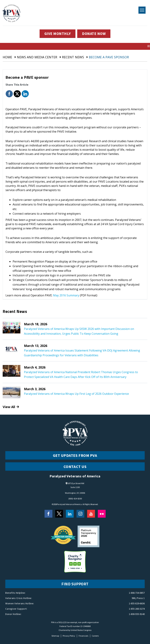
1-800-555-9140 (137, 614)
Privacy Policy (69, 636)
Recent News (73, 57)
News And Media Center (37, 57)
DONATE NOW (94, 34)
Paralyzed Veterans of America (69, 504)
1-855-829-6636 (137, 603)
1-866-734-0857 (137, 593)
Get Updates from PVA (75, 455)
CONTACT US (75, 467)
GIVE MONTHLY (57, 34)
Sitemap (55, 636)
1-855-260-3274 (137, 609)
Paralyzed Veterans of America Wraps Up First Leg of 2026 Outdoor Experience (76, 394)
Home (7, 57)
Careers (95, 636)
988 (134, 598)
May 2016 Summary (66, 295)
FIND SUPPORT (75, 584)
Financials (83, 636)
